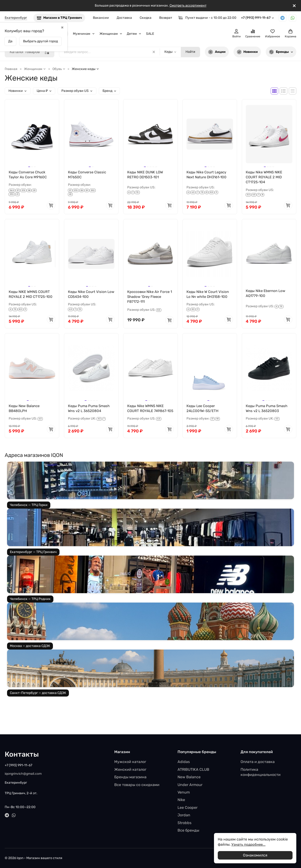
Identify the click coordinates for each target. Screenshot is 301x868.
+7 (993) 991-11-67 (258, 18)
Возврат (166, 18)
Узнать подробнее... (249, 844)
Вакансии (101, 18)
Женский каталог (130, 769)
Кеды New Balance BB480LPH (25, 410)
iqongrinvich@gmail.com (23, 774)
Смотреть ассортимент (188, 6)
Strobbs (184, 823)
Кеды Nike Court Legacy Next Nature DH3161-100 (208, 175)
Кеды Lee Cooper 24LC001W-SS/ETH (204, 410)
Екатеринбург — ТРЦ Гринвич (33, 559)
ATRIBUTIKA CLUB (193, 769)
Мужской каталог (130, 762)
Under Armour (190, 785)
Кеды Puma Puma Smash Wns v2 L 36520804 (90, 410)
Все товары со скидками (137, 785)
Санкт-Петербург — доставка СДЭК (38, 700)
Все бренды (188, 830)
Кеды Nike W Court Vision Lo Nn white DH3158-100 (209, 295)
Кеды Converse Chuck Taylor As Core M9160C (29, 175)
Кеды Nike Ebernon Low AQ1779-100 (267, 294)
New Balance (189, 777)
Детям (134, 34)
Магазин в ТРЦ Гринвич (59, 18)
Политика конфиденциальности (261, 772)
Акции (217, 52)
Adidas (184, 762)
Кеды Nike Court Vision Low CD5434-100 (88, 295)
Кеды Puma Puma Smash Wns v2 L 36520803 (268, 410)
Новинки (247, 52)
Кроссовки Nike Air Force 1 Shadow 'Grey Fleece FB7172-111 (150, 298)
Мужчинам (84, 34)
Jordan (184, 815)
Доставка (124, 18)
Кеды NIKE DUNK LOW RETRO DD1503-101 (146, 175)
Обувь (59, 69)
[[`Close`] (294, 6)
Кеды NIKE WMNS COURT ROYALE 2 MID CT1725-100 (32, 295)
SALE (150, 34)
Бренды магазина (130, 777)
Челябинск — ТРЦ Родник (30, 606)
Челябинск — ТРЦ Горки (29, 512)
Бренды (281, 52)
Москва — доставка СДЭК (30, 653)
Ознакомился (255, 855)
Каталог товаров (30, 52)
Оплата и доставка (258, 762)
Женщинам (111, 34)
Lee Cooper (188, 808)
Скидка (146, 18)
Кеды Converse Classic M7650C (88, 175)
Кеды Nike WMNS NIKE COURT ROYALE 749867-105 (149, 413)
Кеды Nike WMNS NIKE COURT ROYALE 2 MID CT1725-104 (265, 178)
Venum (184, 792)
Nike (181, 800)
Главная (11, 69)
